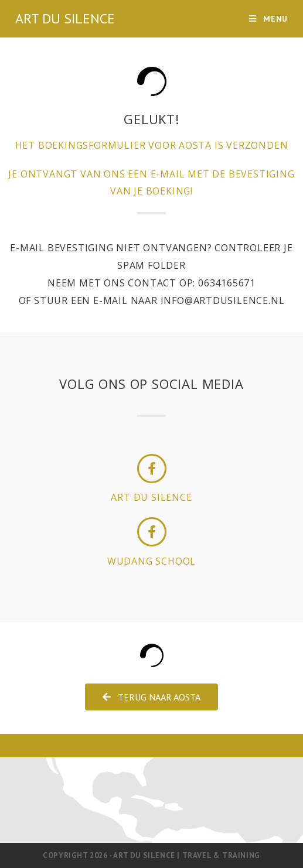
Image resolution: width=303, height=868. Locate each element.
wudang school (151, 561)
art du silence (151, 497)
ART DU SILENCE (65, 18)
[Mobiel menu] (268, 19)
